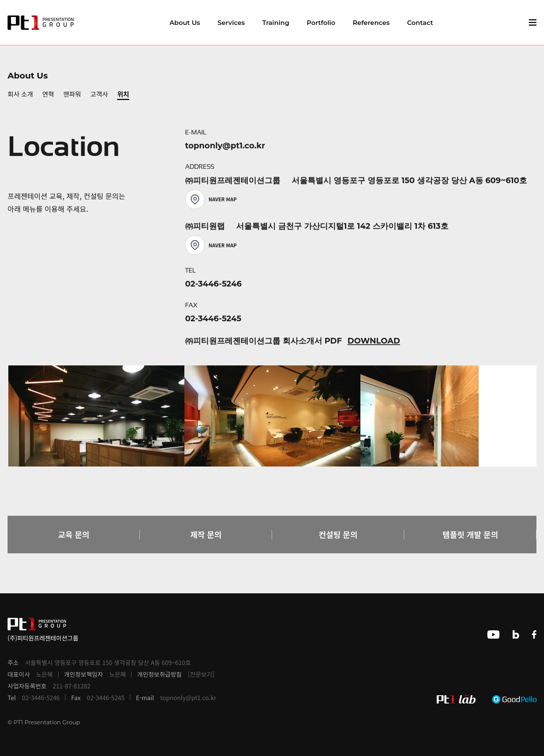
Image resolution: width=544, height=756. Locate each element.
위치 (123, 94)
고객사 (99, 94)
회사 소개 (20, 94)
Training (276, 23)
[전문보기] (201, 674)
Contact (420, 23)
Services (231, 23)
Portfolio (321, 23)
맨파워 (72, 94)
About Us (185, 23)
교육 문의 (73, 544)
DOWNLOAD (374, 343)
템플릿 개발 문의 (471, 544)
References (371, 23)
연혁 (48, 94)
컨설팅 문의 (338, 544)
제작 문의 (206, 544)
